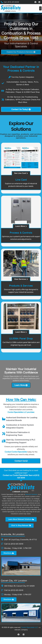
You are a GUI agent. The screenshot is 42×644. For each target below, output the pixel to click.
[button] (40, 8)
